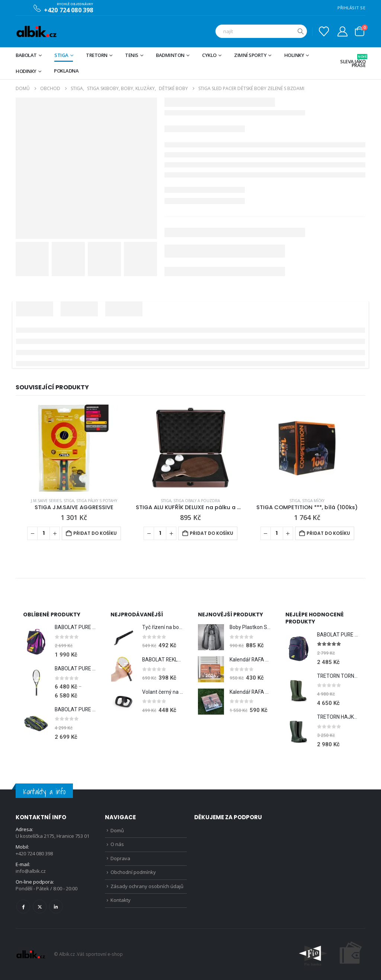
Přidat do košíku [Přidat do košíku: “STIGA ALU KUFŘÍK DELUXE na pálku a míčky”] (212, 533)
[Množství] (44, 533)
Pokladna (66, 71)
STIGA (61, 55)
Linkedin (56, 906)
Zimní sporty (250, 55)
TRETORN (97, 55)
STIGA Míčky (313, 501)
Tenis (132, 55)
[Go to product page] (74, 448)
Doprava (120, 859)
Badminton (170, 55)
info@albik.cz (31, 871)
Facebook (23, 906)
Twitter (40, 906)
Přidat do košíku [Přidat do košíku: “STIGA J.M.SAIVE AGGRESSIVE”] (95, 533)
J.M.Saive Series (46, 501)
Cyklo (209, 55)
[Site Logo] (36, 31)
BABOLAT (26, 55)
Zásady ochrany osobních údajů (147, 888)
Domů (117, 831)
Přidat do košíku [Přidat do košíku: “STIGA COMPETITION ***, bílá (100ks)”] (328, 533)
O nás (117, 845)
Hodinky (26, 71)
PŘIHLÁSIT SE (351, 8)
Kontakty (121, 902)
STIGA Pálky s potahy (97, 501)
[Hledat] (301, 31)
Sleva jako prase (353, 61)
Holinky (294, 55)
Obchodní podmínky (133, 874)
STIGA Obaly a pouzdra (197, 501)
